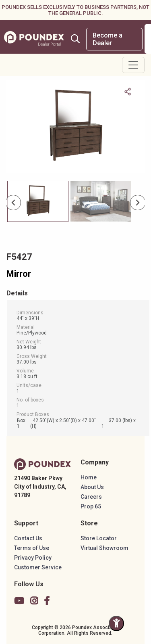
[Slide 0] (38, 201)
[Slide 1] (101, 201)
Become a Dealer (108, 39)
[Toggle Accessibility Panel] (116, 623)
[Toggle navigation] (133, 65)
